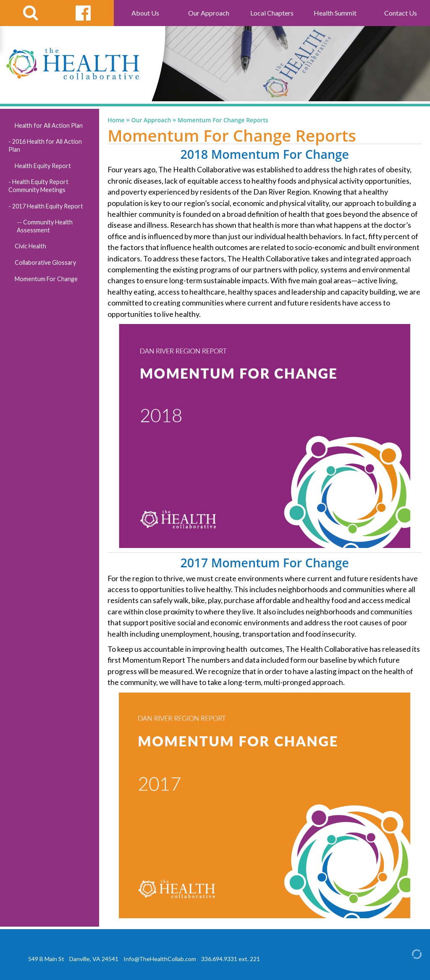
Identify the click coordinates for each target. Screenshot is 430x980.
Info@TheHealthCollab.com (160, 959)
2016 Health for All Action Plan (45, 145)
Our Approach (209, 13)
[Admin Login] (409, 953)
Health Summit (335, 13)
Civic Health (30, 246)
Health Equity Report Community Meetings (38, 186)
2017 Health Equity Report (48, 206)
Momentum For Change (46, 279)
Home (116, 120)
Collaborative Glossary (45, 262)
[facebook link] (83, 13)
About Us (145, 13)
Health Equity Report (43, 166)
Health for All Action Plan (49, 125)
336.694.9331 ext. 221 (231, 959)
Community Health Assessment (45, 226)
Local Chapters (272, 13)
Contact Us (401, 13)
